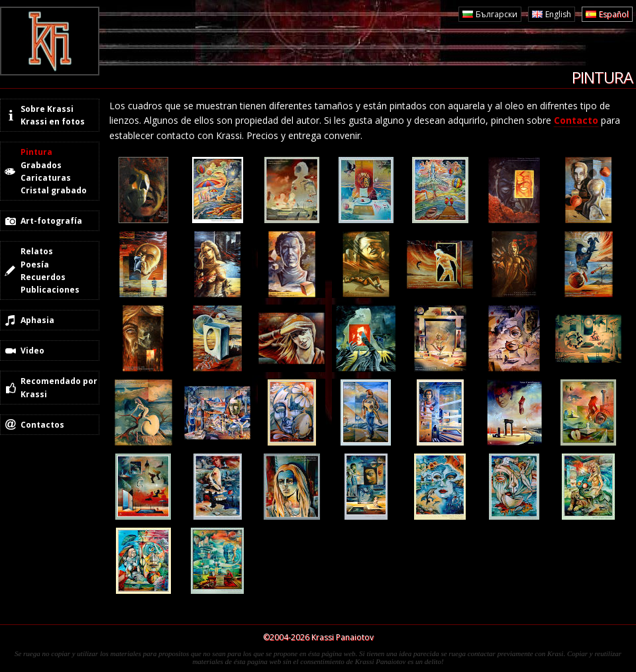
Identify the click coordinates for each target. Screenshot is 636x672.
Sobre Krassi (47, 109)
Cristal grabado (54, 190)
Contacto (576, 120)
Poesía (35, 264)
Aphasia (37, 320)
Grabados (41, 165)
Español (614, 14)
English (558, 14)
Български (497, 14)
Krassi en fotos (53, 121)
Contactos (42, 425)
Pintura (36, 152)
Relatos (37, 251)
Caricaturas (46, 178)
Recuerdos (43, 277)
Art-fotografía (51, 221)
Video (32, 351)
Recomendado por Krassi (59, 387)
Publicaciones (50, 290)
